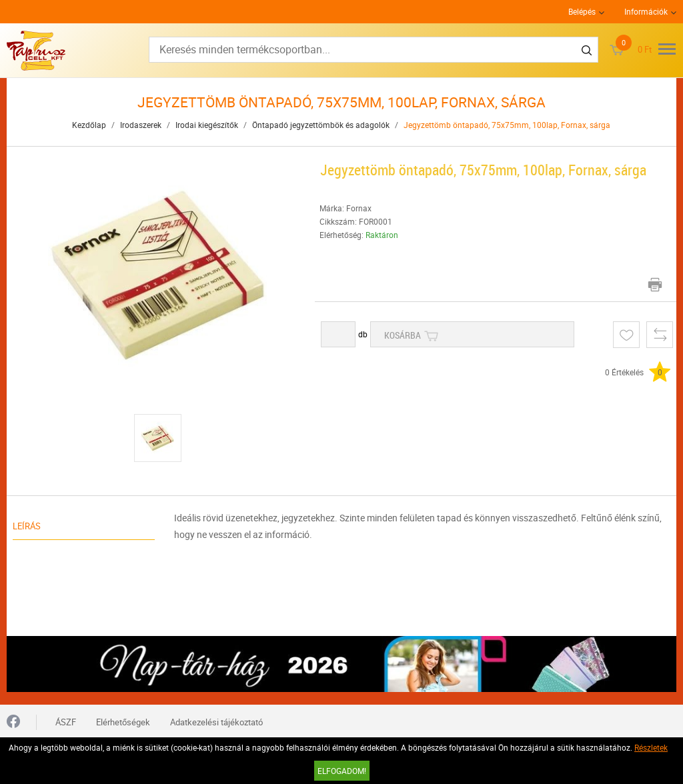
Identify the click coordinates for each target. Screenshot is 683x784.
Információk (646, 11)
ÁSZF (66, 722)
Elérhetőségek (123, 722)
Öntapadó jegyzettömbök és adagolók (321, 125)
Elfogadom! (342, 771)
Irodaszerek (141, 125)
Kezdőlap (89, 125)
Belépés (582, 11)
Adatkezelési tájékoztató (216, 722)
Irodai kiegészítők (207, 125)
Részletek (651, 747)
